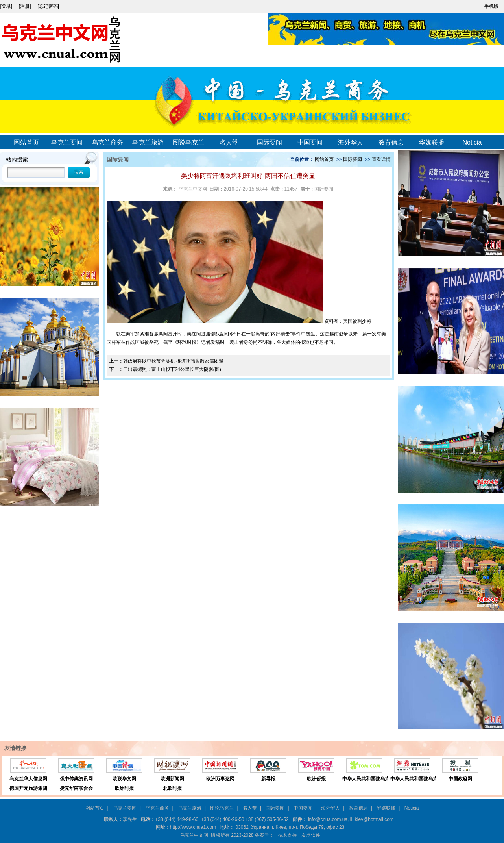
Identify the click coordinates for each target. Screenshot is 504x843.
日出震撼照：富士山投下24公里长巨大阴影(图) (172, 369)
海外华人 (351, 142)
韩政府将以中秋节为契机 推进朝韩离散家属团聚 (173, 361)
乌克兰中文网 (193, 189)
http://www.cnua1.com (193, 827)
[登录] (7, 6)
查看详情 (381, 159)
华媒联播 (432, 142)
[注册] (26, 6)
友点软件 (311, 835)
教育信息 (391, 142)
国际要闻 (270, 142)
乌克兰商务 (107, 142)
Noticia (472, 142)
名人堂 (229, 142)
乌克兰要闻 (67, 142)
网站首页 (26, 142)
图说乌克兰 (188, 142)
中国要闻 (310, 142)
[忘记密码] (48, 6)
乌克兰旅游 (148, 142)
